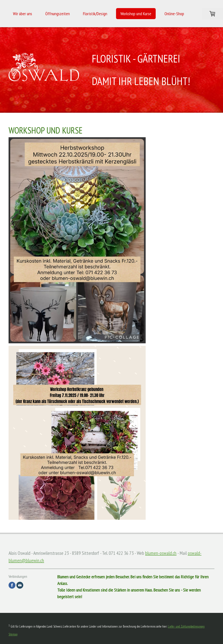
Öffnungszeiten (58, 14)
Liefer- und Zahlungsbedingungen (186, 626)
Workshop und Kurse (136, 14)
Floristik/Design (95, 14)
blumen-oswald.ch (161, 553)
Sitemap (13, 634)
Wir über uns (23, 14)
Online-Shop (174, 14)
